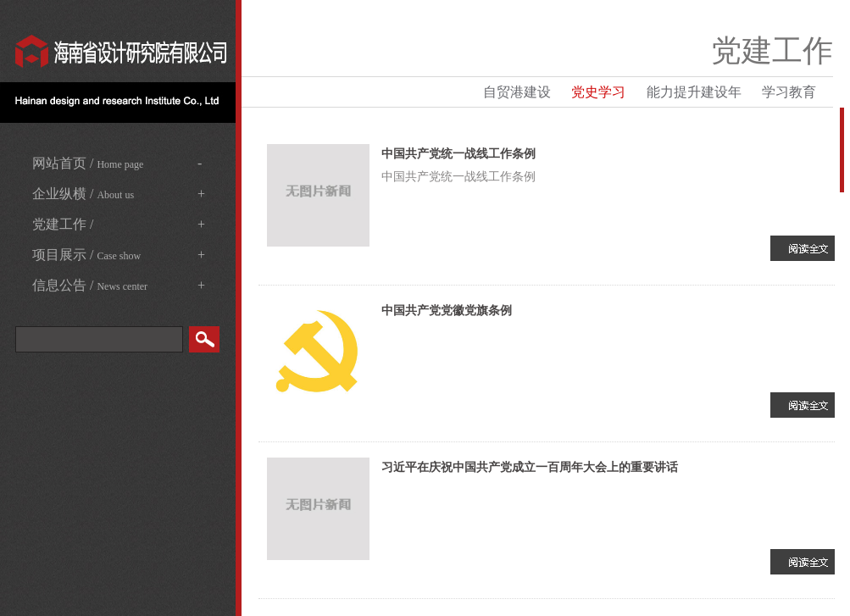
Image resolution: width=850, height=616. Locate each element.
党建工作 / (119, 225)
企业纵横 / (119, 194)
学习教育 (789, 92)
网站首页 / (117, 164)
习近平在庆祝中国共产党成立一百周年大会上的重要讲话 (530, 467)
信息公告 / (119, 286)
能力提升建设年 (694, 92)
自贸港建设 (517, 92)
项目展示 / (119, 255)
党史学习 (598, 92)
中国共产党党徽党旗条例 (447, 310)
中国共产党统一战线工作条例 (458, 153)
